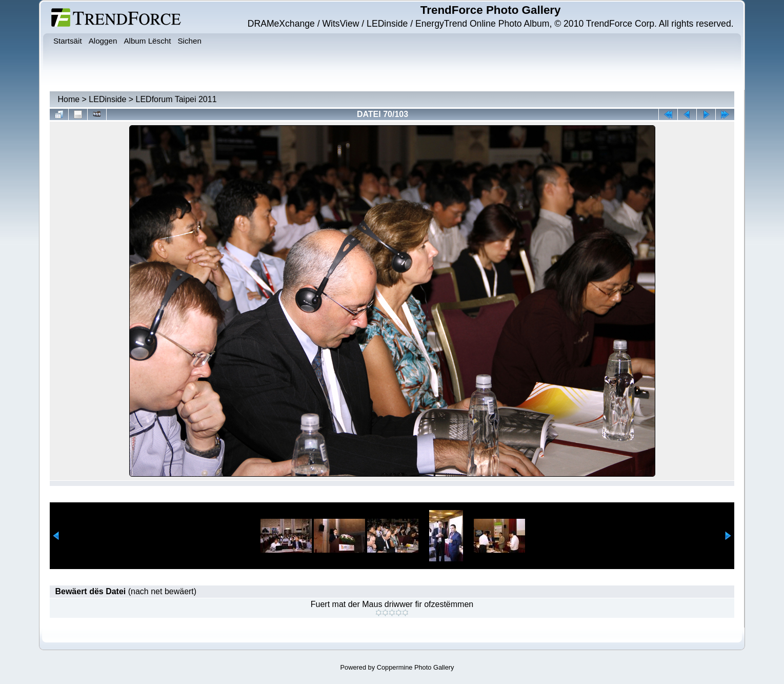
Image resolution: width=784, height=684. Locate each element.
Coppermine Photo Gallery (416, 667)
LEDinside (107, 99)
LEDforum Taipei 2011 (176, 99)
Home (68, 99)
